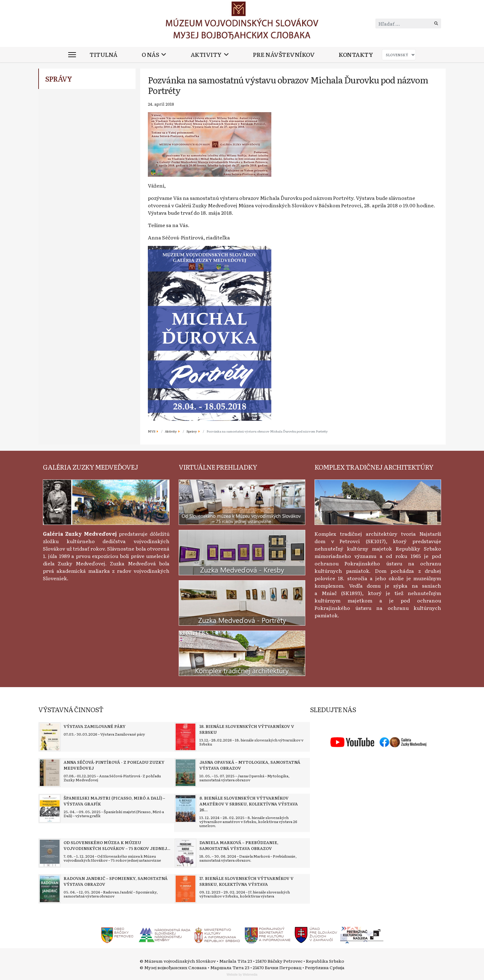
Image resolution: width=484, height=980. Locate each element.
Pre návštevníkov (284, 55)
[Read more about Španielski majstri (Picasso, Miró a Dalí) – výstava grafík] (50, 809)
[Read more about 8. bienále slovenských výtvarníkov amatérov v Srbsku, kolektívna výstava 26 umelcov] (186, 809)
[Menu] (72, 55)
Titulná (104, 55)
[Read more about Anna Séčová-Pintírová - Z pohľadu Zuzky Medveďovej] (50, 773)
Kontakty (356, 55)
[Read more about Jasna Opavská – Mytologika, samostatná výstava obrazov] (186, 773)
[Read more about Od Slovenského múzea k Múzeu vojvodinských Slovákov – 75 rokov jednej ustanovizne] (50, 853)
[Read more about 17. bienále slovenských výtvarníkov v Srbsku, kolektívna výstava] (186, 889)
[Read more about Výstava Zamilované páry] (50, 737)
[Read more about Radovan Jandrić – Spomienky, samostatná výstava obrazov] (50, 889)
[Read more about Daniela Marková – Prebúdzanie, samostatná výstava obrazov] (186, 853)
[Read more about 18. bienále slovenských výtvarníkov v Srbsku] (186, 737)
